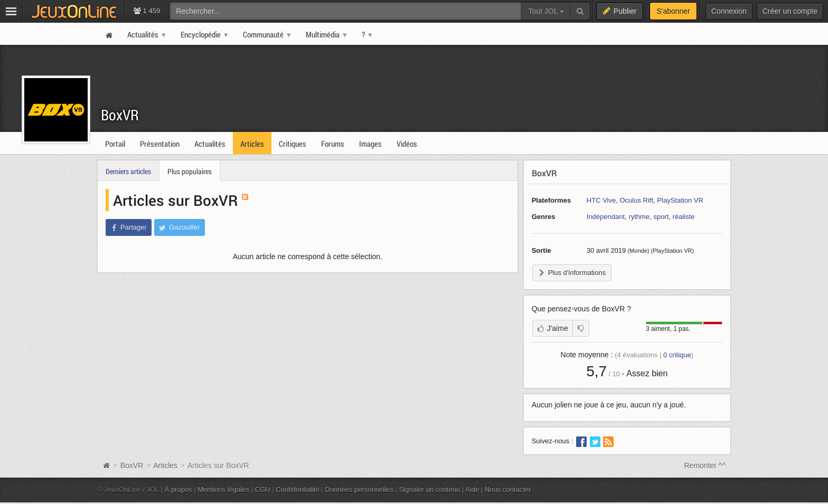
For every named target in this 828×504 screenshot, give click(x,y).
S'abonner (673, 11)
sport (661, 217)
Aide (472, 489)
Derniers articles (128, 171)
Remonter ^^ (705, 465)
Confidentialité (298, 489)
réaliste (684, 217)
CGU (263, 489)
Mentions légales (223, 489)
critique (677, 355)
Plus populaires (190, 171)
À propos (178, 489)
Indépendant (606, 217)
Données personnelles (359, 489)
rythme (639, 217)
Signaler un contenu (429, 489)
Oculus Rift (636, 200)
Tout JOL (546, 11)
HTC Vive (601, 200)
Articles (165, 465)
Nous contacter (508, 489)
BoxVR (120, 115)
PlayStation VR (680, 200)
